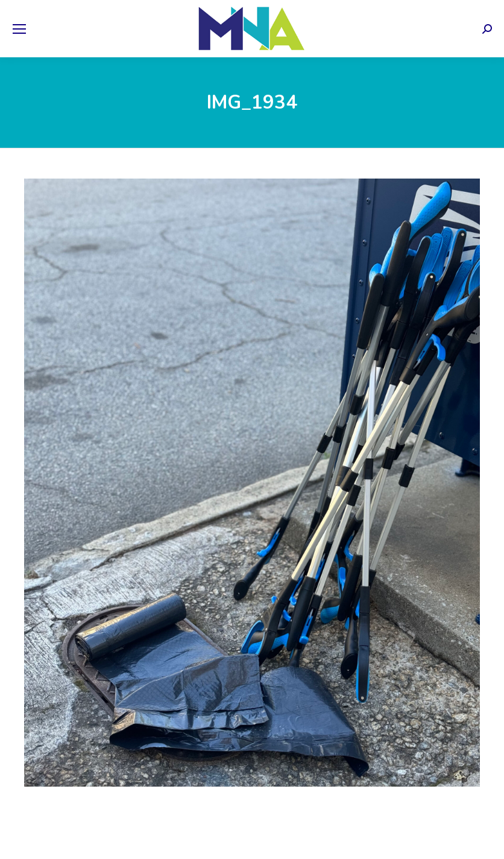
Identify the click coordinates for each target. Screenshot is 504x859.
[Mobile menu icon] (19, 29)
